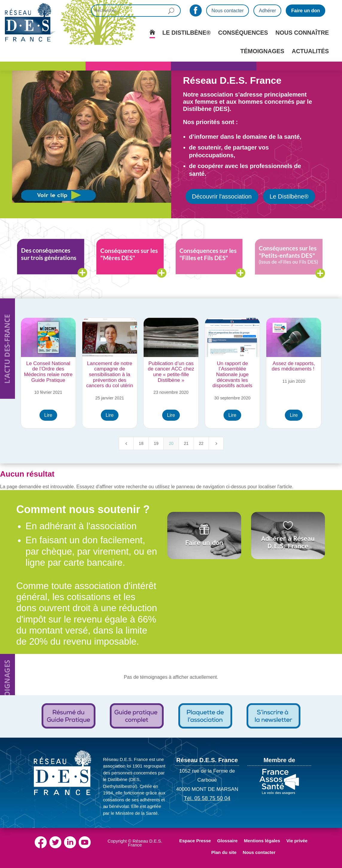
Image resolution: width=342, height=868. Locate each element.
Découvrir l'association (222, 196)
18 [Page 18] (141, 443)
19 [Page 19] (156, 443)
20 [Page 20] (171, 443)
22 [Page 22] (201, 443)
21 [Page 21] (186, 443)
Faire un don (305, 11)
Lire (48, 415)
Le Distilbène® (289, 196)
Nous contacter (228, 11)
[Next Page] (216, 443)
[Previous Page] (126, 443)
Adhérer (267, 11)
